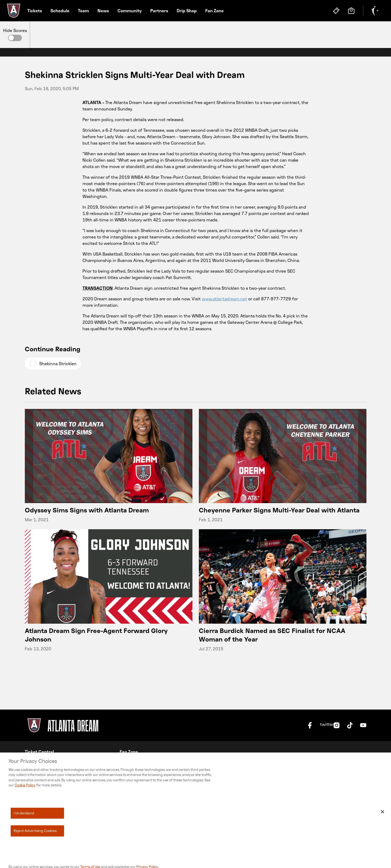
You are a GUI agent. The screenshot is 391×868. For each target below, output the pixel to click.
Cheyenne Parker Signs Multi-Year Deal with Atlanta (279, 510)
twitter (323, 724)
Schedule (60, 11)
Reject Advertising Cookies (35, 845)
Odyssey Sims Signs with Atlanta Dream (87, 510)
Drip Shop (187, 11)
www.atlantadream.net (224, 299)
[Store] (351, 11)
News (103, 11)
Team (83, 11)
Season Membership (45, 762)
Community (130, 11)
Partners (159, 11)
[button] (15, 38)
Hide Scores (15, 30)
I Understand (24, 827)
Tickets (35, 11)
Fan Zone (214, 11)
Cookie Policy (25, 799)
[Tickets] (336, 11)
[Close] (382, 825)
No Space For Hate (138, 762)
